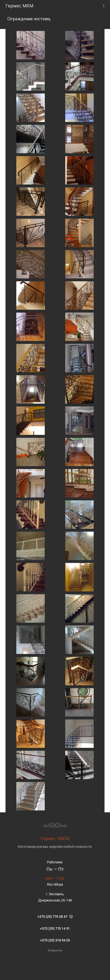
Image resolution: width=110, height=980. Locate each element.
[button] (55, 917)
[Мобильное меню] (104, 6)
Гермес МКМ (19, 6)
